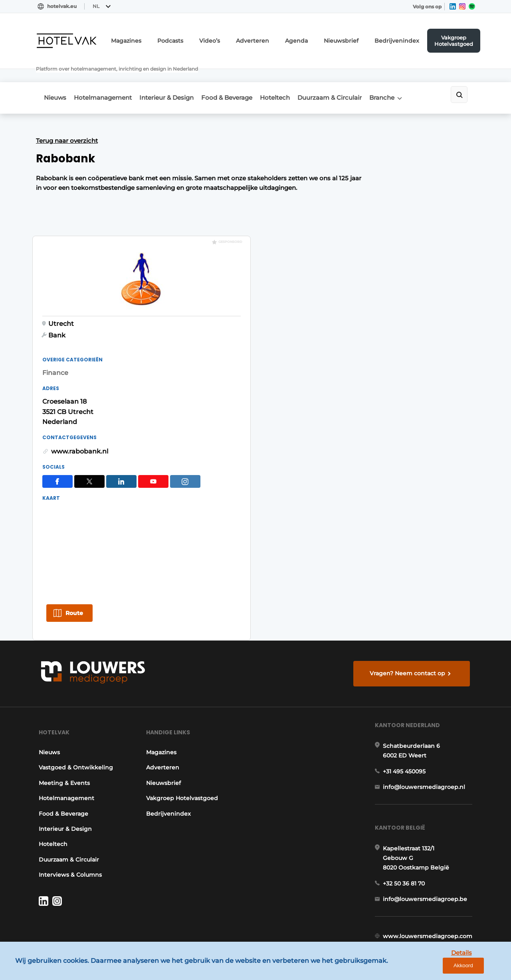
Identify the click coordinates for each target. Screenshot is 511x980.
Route (364, 523)
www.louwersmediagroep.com (430, 911)
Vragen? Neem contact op (409, 620)
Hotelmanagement (108, 76)
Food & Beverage (242, 76)
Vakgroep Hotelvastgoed (457, 38)
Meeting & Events (61, 739)
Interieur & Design (177, 76)
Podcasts (203, 38)
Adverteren (277, 38)
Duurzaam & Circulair (356, 76)
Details (444, 967)
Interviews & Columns (67, 830)
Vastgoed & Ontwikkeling (73, 724)
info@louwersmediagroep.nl (427, 749)
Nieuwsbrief (356, 38)
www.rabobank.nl (369, 345)
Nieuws (55, 76)
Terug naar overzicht (67, 117)
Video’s (239, 38)
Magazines (163, 38)
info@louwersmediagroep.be (428, 869)
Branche (413, 76)
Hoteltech (296, 76)
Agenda (316, 38)
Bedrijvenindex (404, 38)
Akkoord (481, 968)
